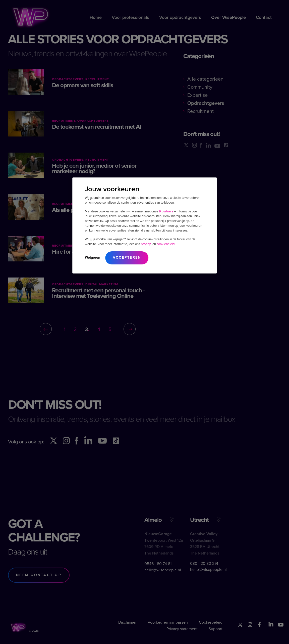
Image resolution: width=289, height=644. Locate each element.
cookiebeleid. (166, 244)
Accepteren (127, 258)
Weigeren (93, 258)
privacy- (146, 244)
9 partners (166, 211)
